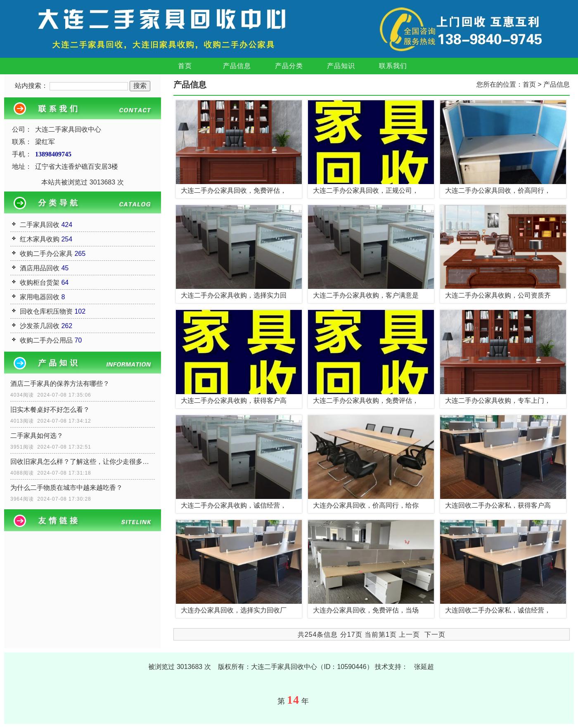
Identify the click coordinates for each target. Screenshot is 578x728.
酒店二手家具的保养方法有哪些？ (60, 384)
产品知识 (341, 66)
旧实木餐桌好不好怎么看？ (50, 410)
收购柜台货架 (40, 282)
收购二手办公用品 (46, 340)
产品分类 (289, 66)
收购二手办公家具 (46, 254)
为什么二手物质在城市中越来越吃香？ (66, 488)
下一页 (435, 635)
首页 (185, 66)
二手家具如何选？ (37, 436)
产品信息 (237, 66)
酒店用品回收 (40, 268)
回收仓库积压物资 (46, 311)
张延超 (424, 667)
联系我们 (393, 66)
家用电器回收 (40, 297)
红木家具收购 (40, 239)
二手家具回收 (40, 225)
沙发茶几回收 (40, 326)
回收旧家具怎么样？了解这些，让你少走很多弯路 (83, 462)
